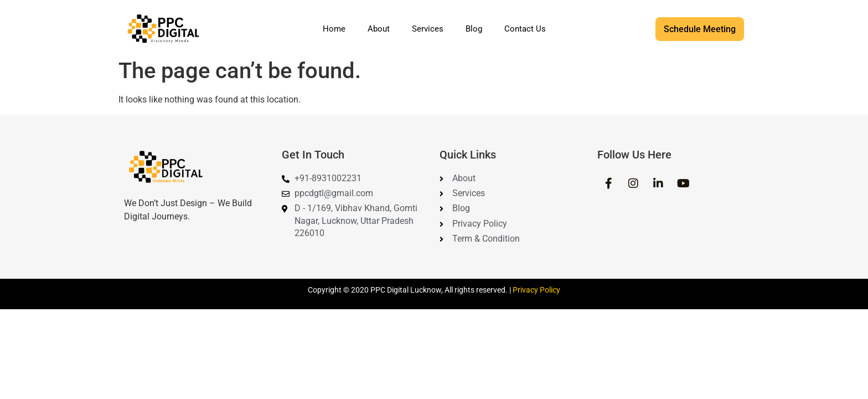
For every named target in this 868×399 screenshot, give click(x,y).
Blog (474, 29)
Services (428, 29)
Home (334, 29)
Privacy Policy (536, 290)
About (379, 29)
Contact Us (525, 29)
